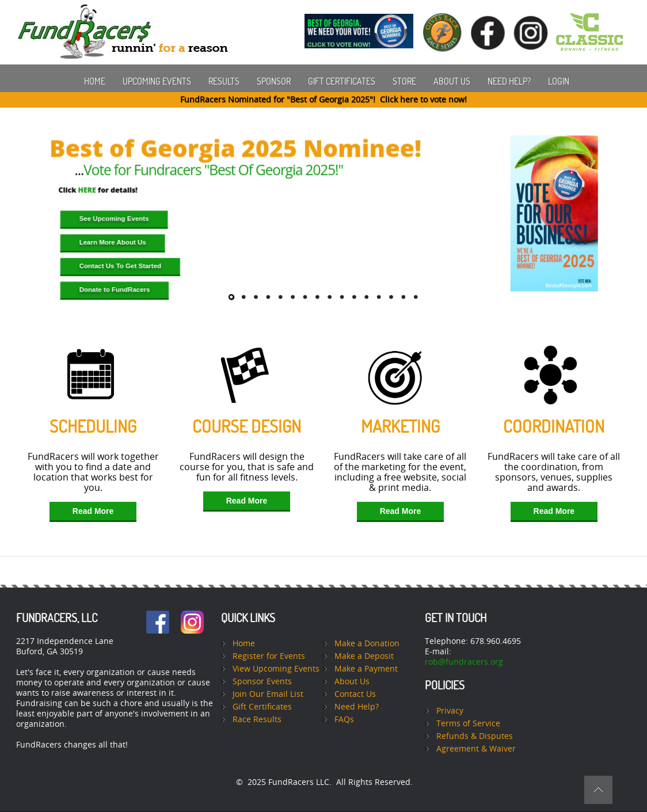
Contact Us (355, 694)
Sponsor (274, 81)
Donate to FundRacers (115, 290)
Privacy (450, 711)
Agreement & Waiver (476, 749)
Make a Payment (366, 669)
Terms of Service (468, 724)
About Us (452, 81)
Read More (93, 511)
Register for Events (269, 656)
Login (559, 81)
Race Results (257, 720)
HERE (87, 190)
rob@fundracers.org (464, 662)
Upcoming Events (157, 81)
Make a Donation (367, 644)
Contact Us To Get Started (120, 266)
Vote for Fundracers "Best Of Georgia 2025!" (213, 170)
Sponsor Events (262, 682)
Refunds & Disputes (475, 736)
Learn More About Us (113, 243)
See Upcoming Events (114, 219)
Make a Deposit (364, 656)
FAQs (344, 720)
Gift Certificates (342, 81)
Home (95, 81)
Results (224, 81)
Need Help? (509, 81)
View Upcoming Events (276, 669)
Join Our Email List (268, 694)
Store (404, 81)
